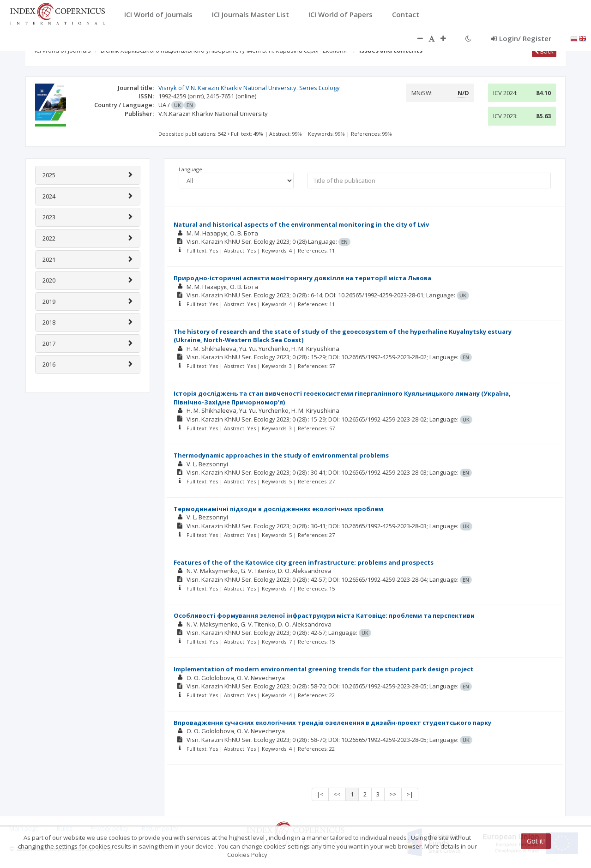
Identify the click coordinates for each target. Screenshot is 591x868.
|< (320, 794)
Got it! (536, 841)
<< (337, 794)
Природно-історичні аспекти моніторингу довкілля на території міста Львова (302, 278)
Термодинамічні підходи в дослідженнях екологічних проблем (278, 509)
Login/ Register (521, 38)
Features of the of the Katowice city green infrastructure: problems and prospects (304, 562)
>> (393, 794)
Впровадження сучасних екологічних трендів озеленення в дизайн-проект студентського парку (332, 723)
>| (410, 794)
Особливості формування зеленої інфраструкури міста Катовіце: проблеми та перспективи (324, 615)
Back (544, 51)
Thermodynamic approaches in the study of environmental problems (281, 455)
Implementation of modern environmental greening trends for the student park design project (323, 669)
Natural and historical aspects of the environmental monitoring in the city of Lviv (301, 224)
